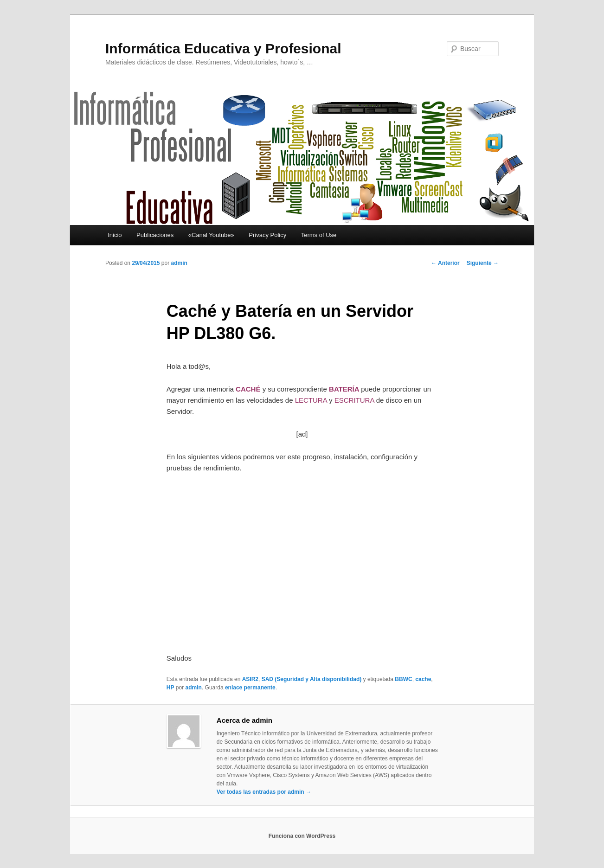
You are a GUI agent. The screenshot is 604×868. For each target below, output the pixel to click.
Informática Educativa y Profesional (223, 48)
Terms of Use (319, 235)
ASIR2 (250, 679)
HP (170, 688)
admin (179, 263)
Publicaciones (155, 235)
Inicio (115, 235)
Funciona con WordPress (302, 836)
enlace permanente (250, 688)
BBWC (403, 679)
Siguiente (483, 263)
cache (423, 679)
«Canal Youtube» (211, 235)
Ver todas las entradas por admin (264, 792)
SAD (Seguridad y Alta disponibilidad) (312, 679)
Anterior (445, 263)
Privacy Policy (267, 235)
